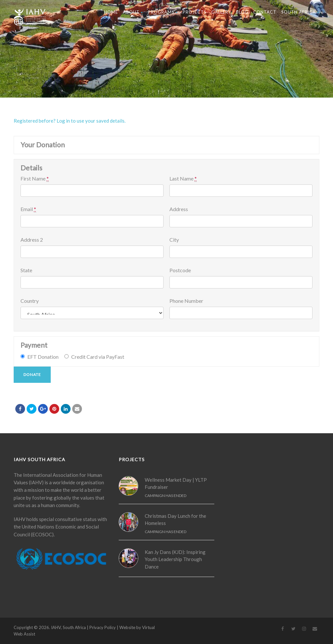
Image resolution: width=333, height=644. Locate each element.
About (133, 12)
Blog (242, 12)
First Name (35, 179)
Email (28, 209)
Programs (163, 12)
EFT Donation (43, 357)
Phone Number (186, 301)
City (174, 240)
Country (30, 301)
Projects (195, 12)
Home (111, 12)
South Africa (300, 12)
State (26, 270)
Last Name (183, 179)
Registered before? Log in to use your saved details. (70, 121)
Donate (32, 375)
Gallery (221, 12)
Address (179, 209)
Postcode (180, 270)
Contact (265, 12)
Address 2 (32, 240)
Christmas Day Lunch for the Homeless (175, 520)
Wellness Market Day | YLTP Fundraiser (176, 483)
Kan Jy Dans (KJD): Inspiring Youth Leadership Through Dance (175, 559)
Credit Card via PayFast (98, 357)
